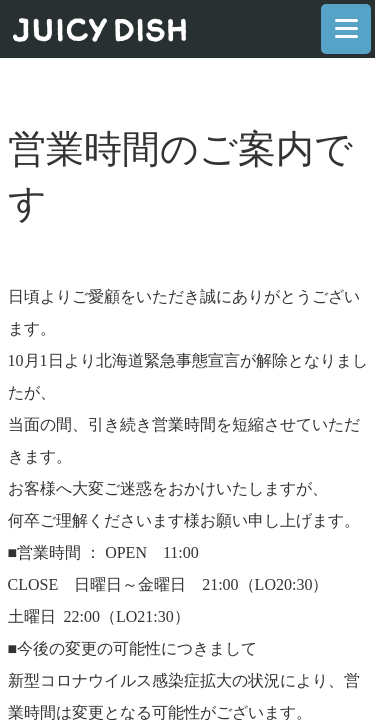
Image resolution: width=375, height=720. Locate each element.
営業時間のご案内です (180, 176)
